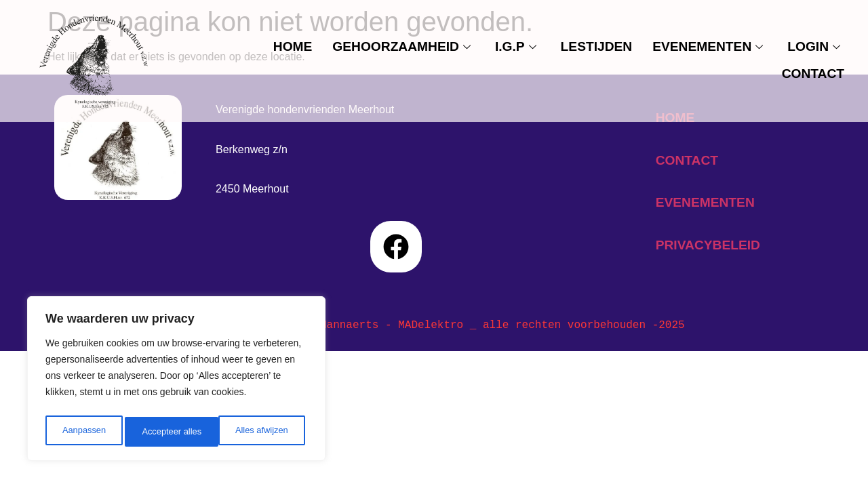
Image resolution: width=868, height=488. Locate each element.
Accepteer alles (261, 432)
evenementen (708, 46)
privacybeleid (708, 245)
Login (814, 46)
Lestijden (597, 46)
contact (813, 74)
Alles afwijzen (168, 432)
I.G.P (516, 46)
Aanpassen (83, 432)
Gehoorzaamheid (401, 46)
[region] (176, 382)
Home (293, 46)
